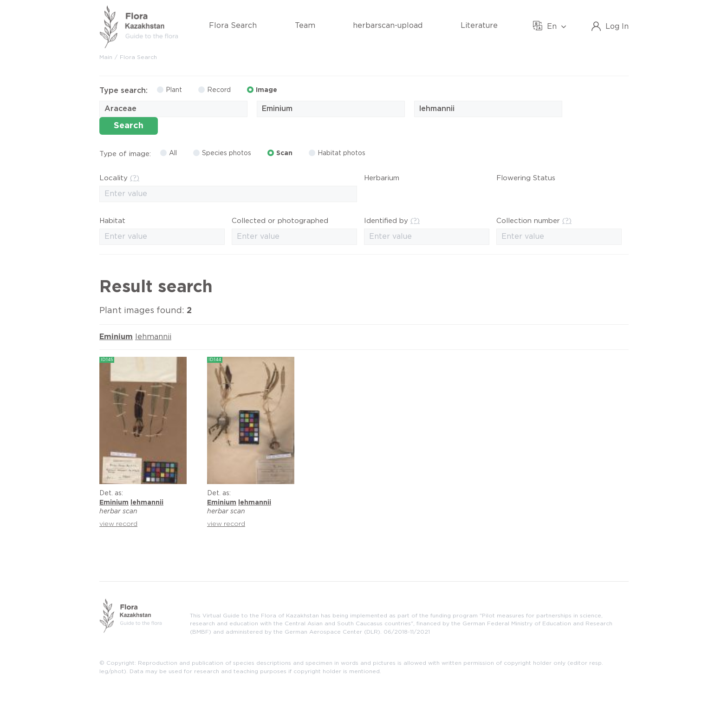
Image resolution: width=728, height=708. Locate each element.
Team (305, 26)
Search (129, 126)
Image (262, 90)
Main (106, 57)
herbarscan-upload (388, 26)
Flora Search (233, 26)
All (169, 153)
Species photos (222, 153)
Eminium (116, 337)
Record (214, 90)
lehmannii (153, 337)
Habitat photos (337, 153)
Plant (169, 90)
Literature (479, 26)
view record (118, 524)
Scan (280, 153)
